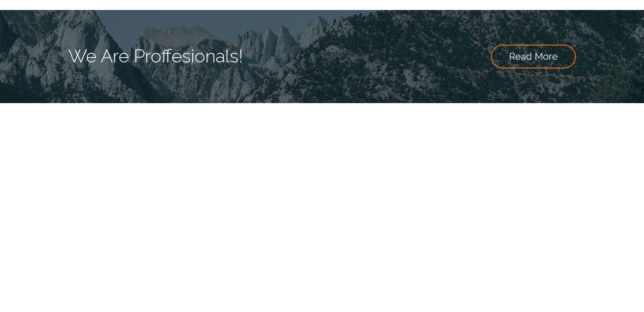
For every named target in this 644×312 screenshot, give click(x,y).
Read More (533, 56)
